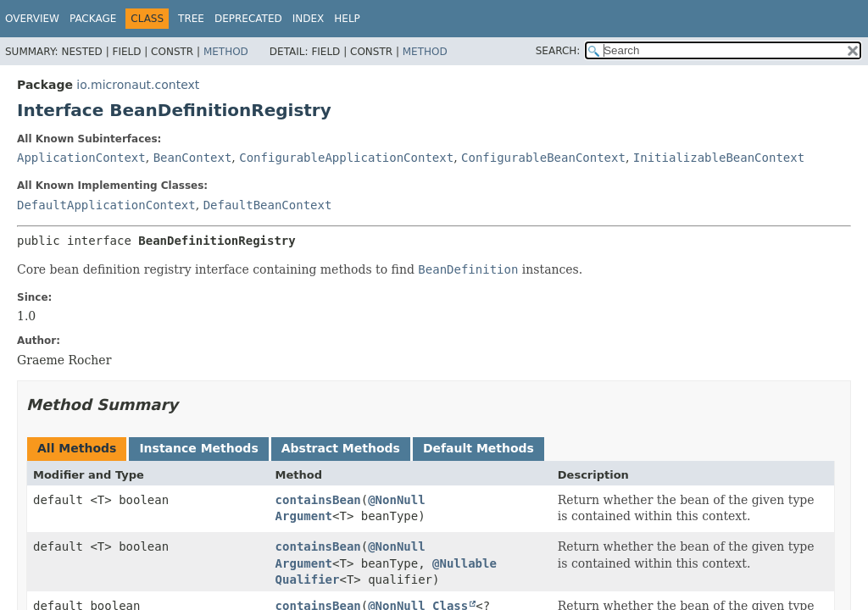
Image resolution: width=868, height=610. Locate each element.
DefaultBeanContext (268, 205)
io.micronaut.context (138, 85)
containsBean (318, 500)
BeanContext (193, 158)
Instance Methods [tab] (198, 448)
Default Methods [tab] (479, 448)
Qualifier (308, 579)
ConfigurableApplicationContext (346, 158)
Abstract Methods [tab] (341, 448)
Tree (191, 19)
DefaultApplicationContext (106, 205)
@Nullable (465, 563)
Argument (304, 516)
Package (93, 19)
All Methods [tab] (77, 448)
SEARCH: (558, 51)
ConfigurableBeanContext (543, 158)
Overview (32, 19)
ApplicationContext (81, 158)
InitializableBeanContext (719, 158)
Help (347, 19)
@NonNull (396, 500)
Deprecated (248, 19)
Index (309, 19)
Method (226, 52)
